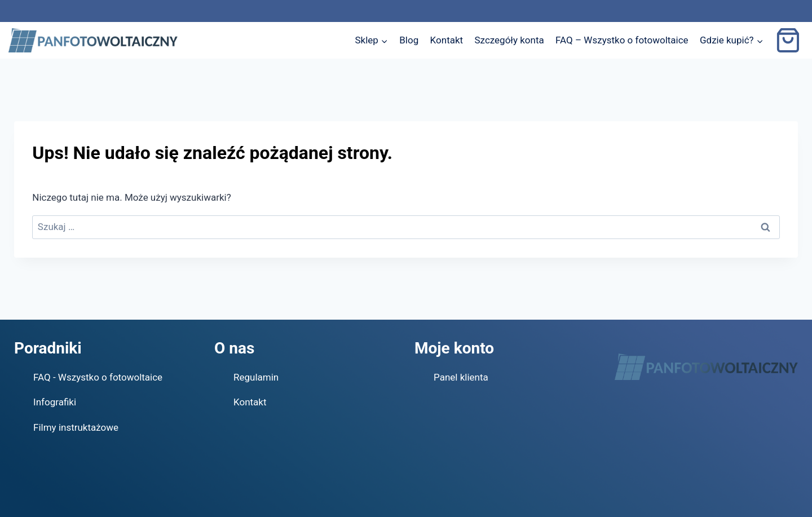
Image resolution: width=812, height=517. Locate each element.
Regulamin (256, 377)
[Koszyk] (789, 40)
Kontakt (447, 40)
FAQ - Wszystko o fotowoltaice (98, 377)
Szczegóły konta (509, 40)
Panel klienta (461, 377)
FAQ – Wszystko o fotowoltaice (622, 40)
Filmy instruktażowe (76, 427)
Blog (409, 40)
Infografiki (55, 402)
